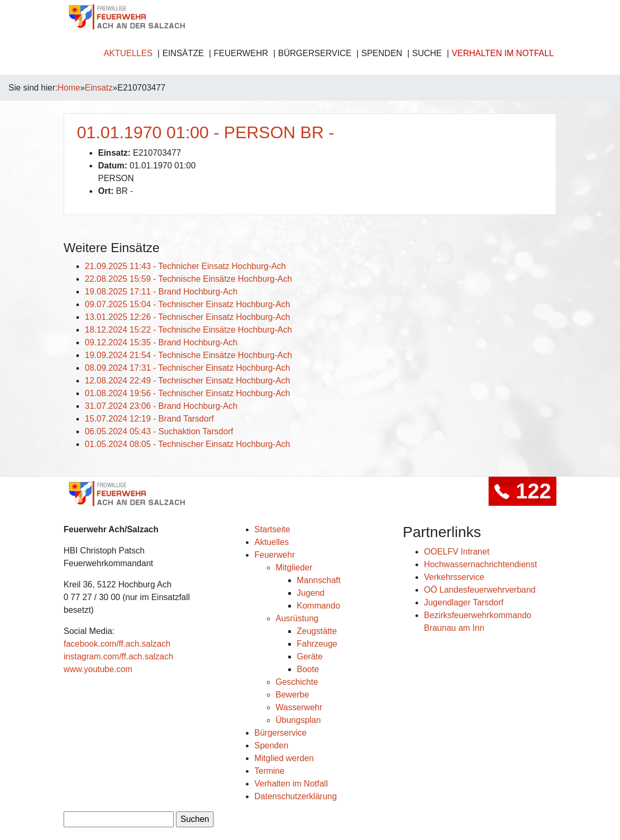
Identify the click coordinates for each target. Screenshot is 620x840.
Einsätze (183, 53)
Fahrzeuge (317, 644)
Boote (308, 669)
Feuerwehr (241, 53)
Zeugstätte (317, 631)
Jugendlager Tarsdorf (464, 602)
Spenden (382, 53)
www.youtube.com (98, 669)
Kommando (318, 606)
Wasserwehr (299, 707)
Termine (269, 771)
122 (522, 491)
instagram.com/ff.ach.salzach (118, 656)
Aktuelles (128, 53)
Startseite (272, 529)
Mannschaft (319, 580)
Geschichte (297, 682)
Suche (427, 53)
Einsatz (99, 88)
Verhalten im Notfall (503, 53)
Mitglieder (294, 568)
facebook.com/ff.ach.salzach (117, 644)
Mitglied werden (284, 758)
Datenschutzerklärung (296, 796)
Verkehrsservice (454, 577)
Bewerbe (292, 695)
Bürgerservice (315, 53)
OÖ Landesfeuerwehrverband (480, 590)
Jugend (311, 593)
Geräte (310, 656)
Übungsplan (298, 720)
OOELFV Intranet (457, 552)
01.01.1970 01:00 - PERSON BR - (206, 132)
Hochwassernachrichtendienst (480, 564)
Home (69, 88)
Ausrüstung (297, 618)
